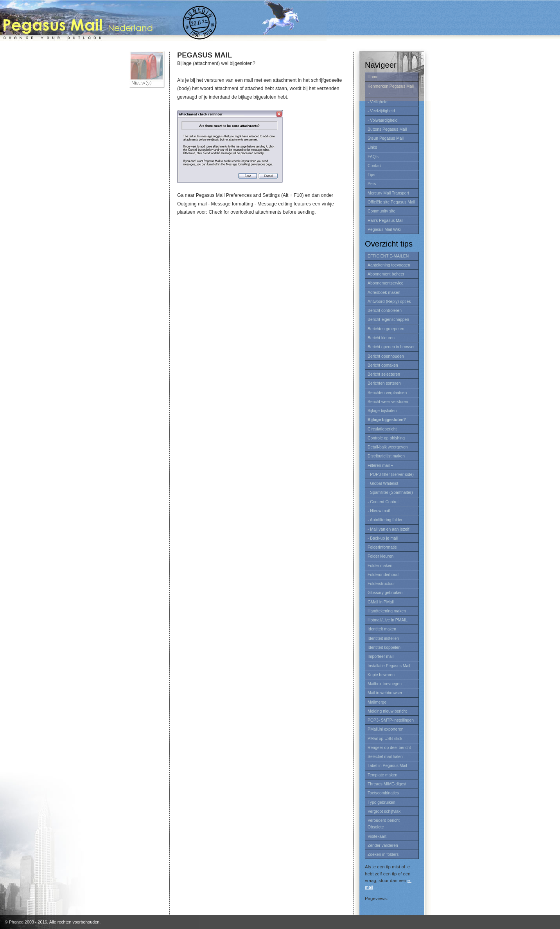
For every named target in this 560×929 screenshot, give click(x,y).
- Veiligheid (378, 102)
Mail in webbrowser (385, 693)
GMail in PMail (381, 602)
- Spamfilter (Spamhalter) (390, 492)
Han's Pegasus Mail (385, 221)
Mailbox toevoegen (385, 684)
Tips (371, 175)
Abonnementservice (386, 283)
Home (373, 77)
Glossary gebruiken (385, 593)
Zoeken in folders (383, 854)
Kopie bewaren (381, 675)
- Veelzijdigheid (381, 111)
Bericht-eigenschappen (388, 320)
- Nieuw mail (379, 511)
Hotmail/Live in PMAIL (388, 620)
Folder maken (380, 566)
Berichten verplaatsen (387, 393)
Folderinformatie (382, 547)
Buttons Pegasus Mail (387, 129)
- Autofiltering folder (385, 520)
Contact (375, 166)
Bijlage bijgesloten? (387, 420)
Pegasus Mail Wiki (384, 230)
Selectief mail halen (385, 757)
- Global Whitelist (383, 483)
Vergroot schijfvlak (384, 811)
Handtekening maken (387, 611)
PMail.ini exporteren (386, 729)
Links (372, 147)
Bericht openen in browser (391, 347)
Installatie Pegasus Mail (389, 666)
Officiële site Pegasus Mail (391, 202)
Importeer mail (381, 656)
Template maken (382, 775)
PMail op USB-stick (385, 739)
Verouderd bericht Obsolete (384, 824)
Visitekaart (377, 836)
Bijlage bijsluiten (382, 411)
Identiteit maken (382, 629)
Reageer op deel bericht (389, 748)
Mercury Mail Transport (388, 193)
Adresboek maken (384, 293)
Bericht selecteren (384, 374)
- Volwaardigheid (383, 120)
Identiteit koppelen (384, 647)
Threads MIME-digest (387, 784)
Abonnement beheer (386, 274)
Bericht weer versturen (388, 402)
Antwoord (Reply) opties (389, 302)
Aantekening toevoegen (389, 265)
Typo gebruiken (381, 802)
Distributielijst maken (386, 456)
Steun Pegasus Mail (386, 138)
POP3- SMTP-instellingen (391, 720)
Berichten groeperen (386, 329)
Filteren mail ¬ (380, 465)
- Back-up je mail (383, 538)
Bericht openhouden (386, 356)
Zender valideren (383, 845)
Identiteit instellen (383, 638)
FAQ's (373, 157)
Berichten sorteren (384, 383)
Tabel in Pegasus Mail (387, 766)
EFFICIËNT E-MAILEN (388, 256)
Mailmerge (377, 702)
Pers (372, 184)
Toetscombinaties (383, 793)
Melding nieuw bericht (387, 711)
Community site (381, 211)
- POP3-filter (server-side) (391, 474)
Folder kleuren (381, 556)
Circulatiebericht (382, 429)
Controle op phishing (386, 438)
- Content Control (383, 502)
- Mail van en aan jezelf (389, 529)
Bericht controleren (385, 311)
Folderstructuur (381, 584)
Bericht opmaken (383, 365)
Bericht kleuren (381, 338)
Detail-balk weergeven (388, 447)
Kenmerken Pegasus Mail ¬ (391, 90)
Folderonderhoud (383, 575)
